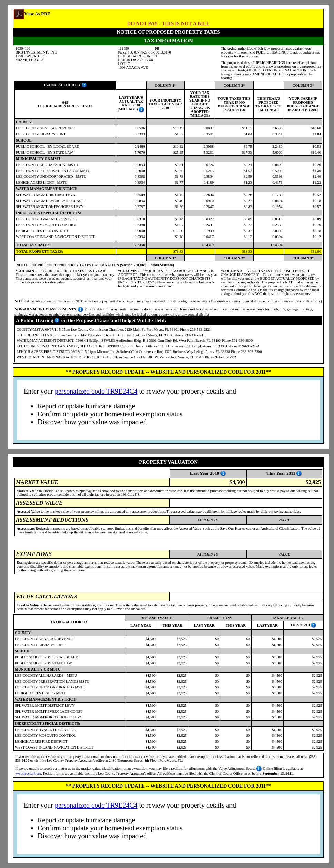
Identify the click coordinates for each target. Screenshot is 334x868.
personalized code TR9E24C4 (96, 391)
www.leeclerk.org (28, 774)
